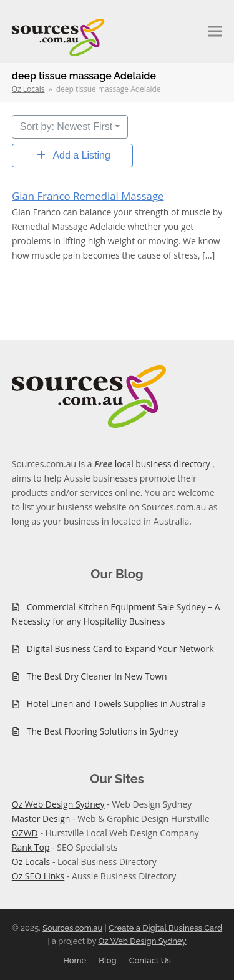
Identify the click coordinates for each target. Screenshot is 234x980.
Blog (107, 960)
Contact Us (150, 960)
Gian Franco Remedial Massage (88, 196)
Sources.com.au (72, 928)
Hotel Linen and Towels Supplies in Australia (116, 704)
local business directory (163, 464)
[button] (215, 32)
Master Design (41, 819)
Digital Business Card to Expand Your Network (120, 649)
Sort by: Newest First (66, 126)
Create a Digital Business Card (165, 928)
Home (75, 960)
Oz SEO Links (38, 876)
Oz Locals (31, 862)
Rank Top (31, 847)
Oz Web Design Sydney (58, 804)
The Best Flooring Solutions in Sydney (103, 731)
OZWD (25, 833)
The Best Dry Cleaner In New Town (97, 676)
